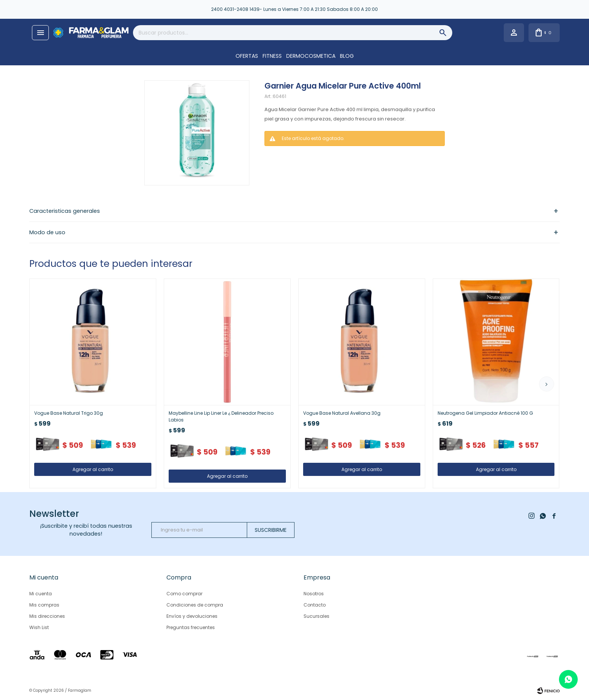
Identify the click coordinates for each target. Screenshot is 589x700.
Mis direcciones (47, 616)
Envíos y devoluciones (192, 616)
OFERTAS (247, 56)
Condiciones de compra (195, 605)
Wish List (39, 627)
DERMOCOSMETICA (311, 56)
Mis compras (44, 605)
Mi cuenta (41, 594)
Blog (347, 56)
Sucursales (316, 616)
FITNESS (272, 56)
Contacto (315, 605)
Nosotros (314, 594)
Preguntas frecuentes (191, 627)
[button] (547, 384)
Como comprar (184, 594)
